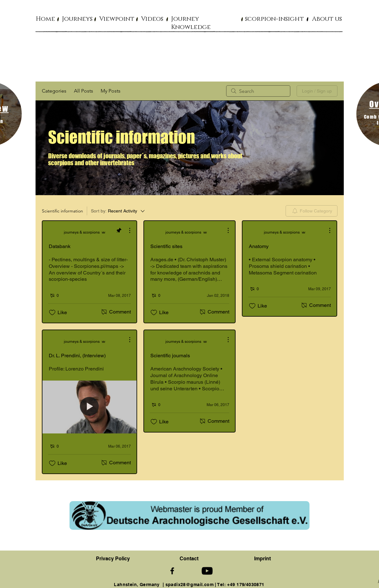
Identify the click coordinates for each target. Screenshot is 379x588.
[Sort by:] (118, 211)
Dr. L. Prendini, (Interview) (77, 356)
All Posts (84, 91)
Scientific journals (170, 356)
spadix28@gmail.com (190, 585)
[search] (258, 91)
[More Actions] (126, 230)
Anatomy (259, 246)
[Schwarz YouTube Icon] (207, 571)
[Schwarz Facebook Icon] (172, 571)
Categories (54, 91)
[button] (77, 19)
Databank (60, 246)
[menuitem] (312, 211)
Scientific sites (166, 246)
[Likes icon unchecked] (52, 313)
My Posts (111, 91)
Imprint (262, 559)
